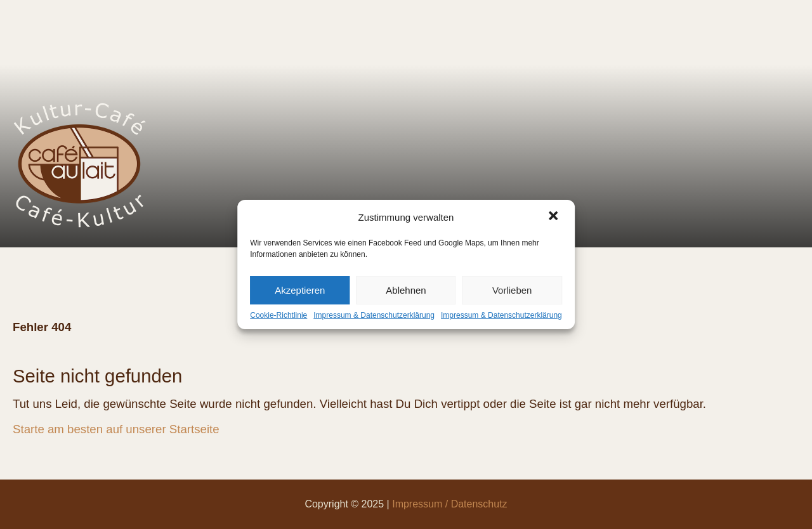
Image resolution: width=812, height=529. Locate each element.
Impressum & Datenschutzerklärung (374, 315)
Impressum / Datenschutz (449, 504)
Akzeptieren (300, 290)
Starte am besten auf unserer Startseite (116, 429)
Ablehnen (406, 290)
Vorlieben (512, 290)
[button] (554, 217)
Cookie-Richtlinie (278, 315)
